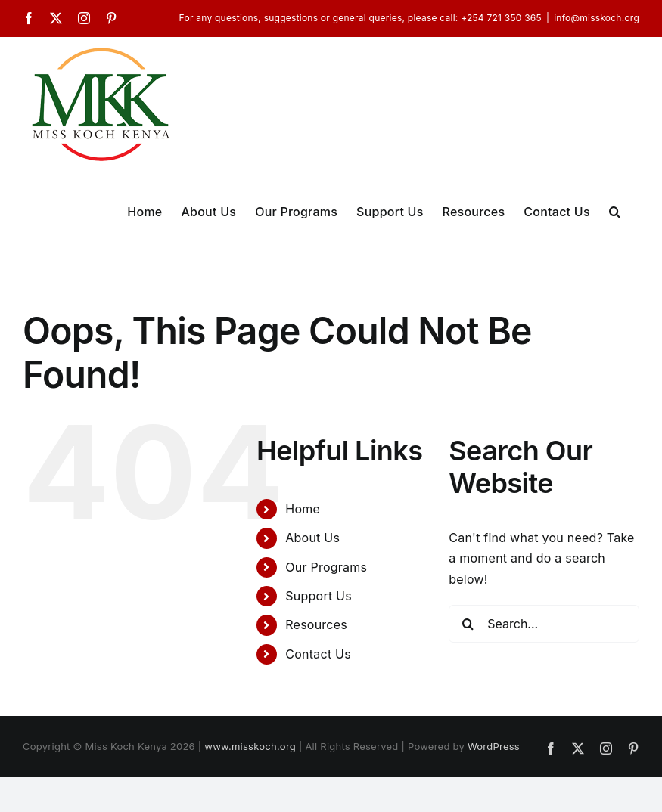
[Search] (468, 624)
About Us (312, 538)
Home (303, 509)
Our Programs (326, 567)
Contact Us (318, 654)
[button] (615, 210)
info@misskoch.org (597, 18)
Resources (316, 624)
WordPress (494, 746)
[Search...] (544, 624)
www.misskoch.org (250, 746)
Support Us (319, 596)
